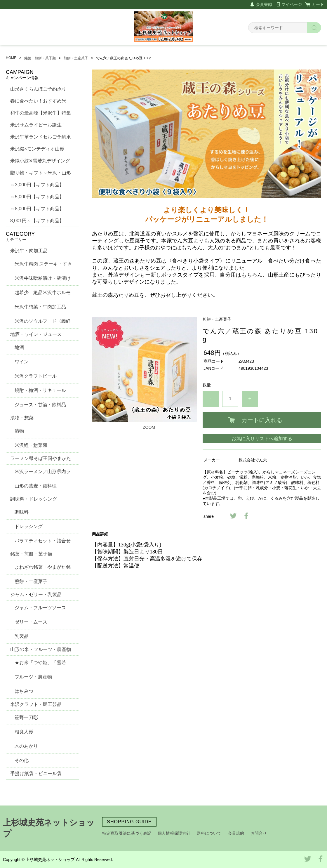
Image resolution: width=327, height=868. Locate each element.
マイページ (292, 4)
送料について (209, 833)
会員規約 (236, 833)
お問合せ (259, 833)
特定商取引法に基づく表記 (127, 833)
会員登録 (264, 4)
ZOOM (149, 427)
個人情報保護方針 (174, 833)
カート (318, 4)
